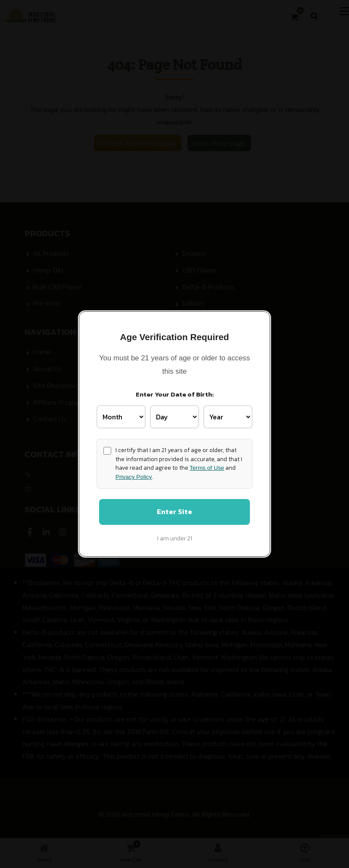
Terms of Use (207, 467)
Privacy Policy (134, 476)
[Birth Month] (121, 416)
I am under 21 (175, 539)
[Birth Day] (174, 416)
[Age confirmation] (107, 450)
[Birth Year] (228, 416)
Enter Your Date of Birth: (175, 394)
